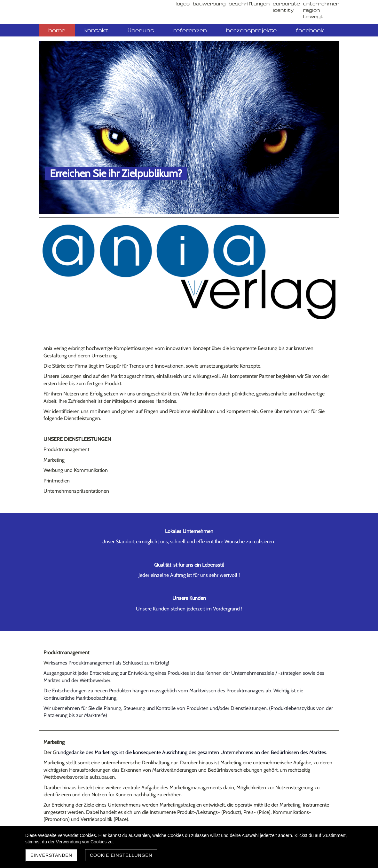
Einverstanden (51, 855)
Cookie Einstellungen (121, 855)
